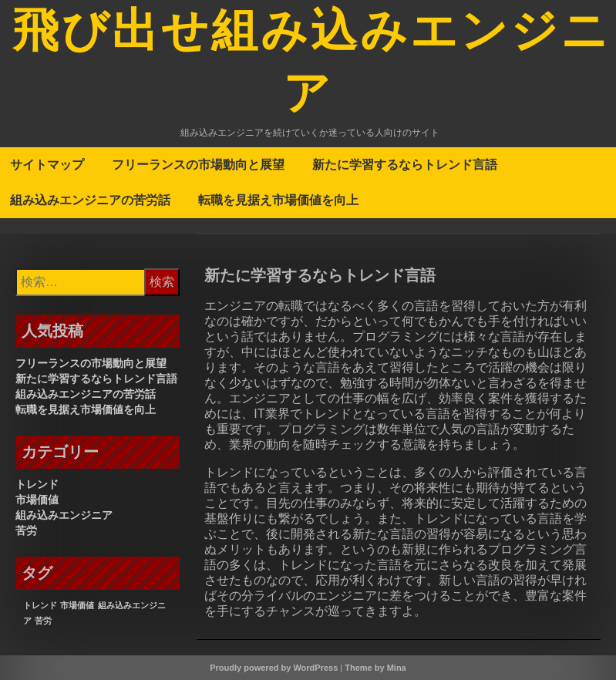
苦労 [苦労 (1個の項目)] (43, 621)
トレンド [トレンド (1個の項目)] (40, 605)
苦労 (26, 530)
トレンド (37, 484)
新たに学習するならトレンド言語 (405, 164)
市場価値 (37, 500)
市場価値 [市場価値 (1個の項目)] (77, 605)
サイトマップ (47, 164)
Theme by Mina (375, 668)
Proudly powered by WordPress (274, 668)
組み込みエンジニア (64, 515)
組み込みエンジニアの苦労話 (90, 200)
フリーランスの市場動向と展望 (198, 164)
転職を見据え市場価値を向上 (278, 200)
